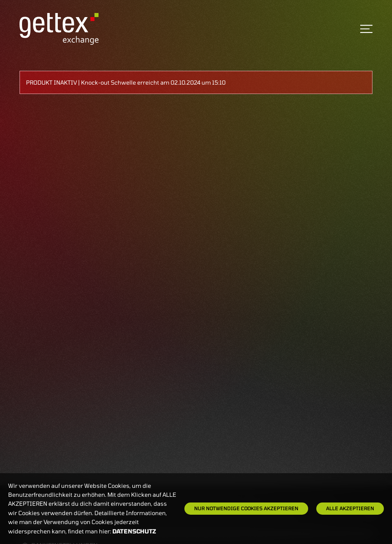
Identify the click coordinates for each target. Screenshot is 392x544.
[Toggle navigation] (366, 29)
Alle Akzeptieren (350, 508)
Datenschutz (134, 531)
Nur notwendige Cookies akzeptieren (246, 508)
